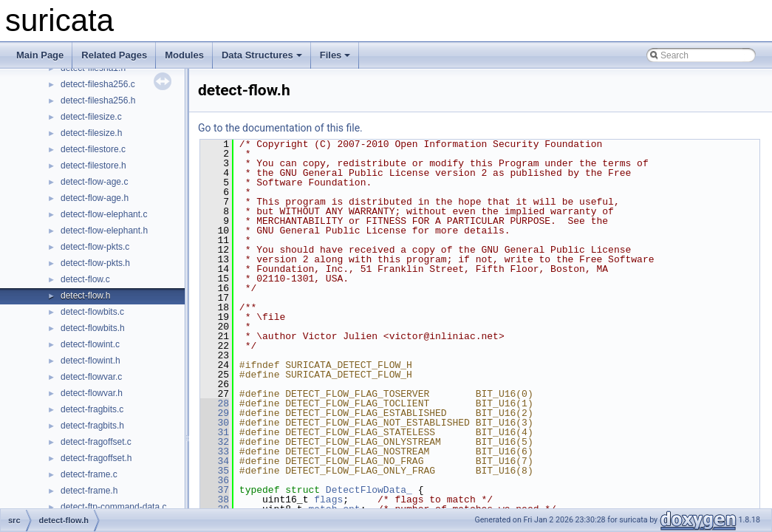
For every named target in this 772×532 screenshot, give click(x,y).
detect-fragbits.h (92, 426)
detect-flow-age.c (94, 182)
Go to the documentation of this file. (280, 128)
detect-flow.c (85, 279)
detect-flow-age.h (95, 198)
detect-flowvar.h (92, 393)
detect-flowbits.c (92, 312)
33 (215, 451)
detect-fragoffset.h (96, 458)
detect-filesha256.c (98, 84)
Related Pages (114, 55)
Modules (184, 55)
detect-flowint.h (90, 361)
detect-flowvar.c (91, 377)
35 (215, 471)
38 (215, 499)
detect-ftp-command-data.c (113, 507)
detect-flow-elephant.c (104, 214)
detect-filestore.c (93, 149)
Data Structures (262, 55)
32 (215, 442)
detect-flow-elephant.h (104, 231)
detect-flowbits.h (93, 328)
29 (215, 413)
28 (215, 403)
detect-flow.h (85, 296)
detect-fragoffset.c (96, 442)
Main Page (40, 55)
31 (215, 432)
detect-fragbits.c (92, 409)
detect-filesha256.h (98, 100)
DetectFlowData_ (369, 490)
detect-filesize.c (91, 117)
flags (328, 499)
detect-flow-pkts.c (95, 247)
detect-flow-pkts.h (95, 263)
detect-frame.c (89, 474)
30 (215, 423)
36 (215, 480)
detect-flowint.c (90, 344)
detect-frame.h (89, 491)
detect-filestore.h (93, 166)
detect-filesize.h (91, 133)
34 (215, 461)
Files (335, 55)
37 (215, 490)
